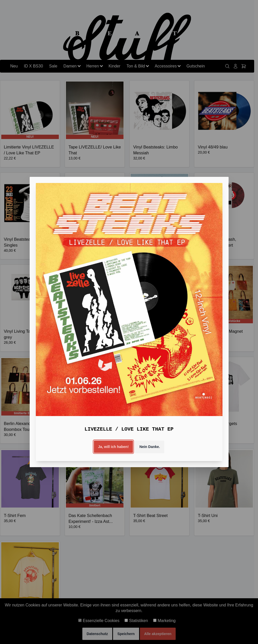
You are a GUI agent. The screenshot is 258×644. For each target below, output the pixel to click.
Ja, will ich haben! (114, 447)
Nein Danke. (150, 447)
